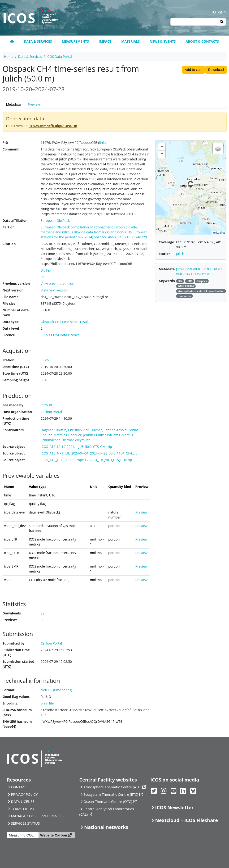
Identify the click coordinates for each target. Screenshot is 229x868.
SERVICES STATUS (25, 823)
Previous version (16, 284)
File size (9, 303)
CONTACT (19, 787)
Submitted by (14, 643)
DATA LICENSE (23, 801)
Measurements (75, 41)
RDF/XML (194, 269)
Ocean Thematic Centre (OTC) (108, 801)
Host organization (17, 412)
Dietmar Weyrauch (76, 440)
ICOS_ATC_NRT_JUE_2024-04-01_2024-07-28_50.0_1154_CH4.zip (89, 453)
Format (9, 690)
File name (11, 297)
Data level (11, 328)
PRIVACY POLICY (24, 794)
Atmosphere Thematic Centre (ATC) (112, 787)
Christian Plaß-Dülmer (85, 430)
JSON (180, 269)
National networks (106, 827)
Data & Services (38, 41)
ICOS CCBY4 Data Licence (60, 335)
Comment (11, 149)
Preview (34, 104)
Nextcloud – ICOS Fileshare (187, 820)
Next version (13, 290)
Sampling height (16, 380)
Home (9, 57)
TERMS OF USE (23, 809)
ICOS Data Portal (59, 57)
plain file (47, 703)
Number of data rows (16, 313)
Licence (9, 335)
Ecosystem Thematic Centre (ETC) (111, 794)
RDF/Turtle (212, 269)
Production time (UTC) (16, 421)
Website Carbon (54, 835)
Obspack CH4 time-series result (65, 322)
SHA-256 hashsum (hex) (17, 712)
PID (5, 143)
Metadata (13, 104)
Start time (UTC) (16, 367)
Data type (11, 322)
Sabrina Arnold (115, 430)
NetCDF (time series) (56, 690)
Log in (219, 12)
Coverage (166, 242)
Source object (14, 447)
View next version (54, 290)
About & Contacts (202, 41)
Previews (10, 620)
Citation (9, 244)
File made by (13, 405)
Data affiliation (15, 220)
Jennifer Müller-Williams (102, 435)
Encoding (10, 703)
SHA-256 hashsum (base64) (17, 724)
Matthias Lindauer (67, 435)
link (102, 143)
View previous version (57, 284)
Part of (8, 227)
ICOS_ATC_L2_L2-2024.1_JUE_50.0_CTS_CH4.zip (76, 447)
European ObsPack (55, 220)
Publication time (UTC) (16, 652)
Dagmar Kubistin (54, 430)
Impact (105, 41)
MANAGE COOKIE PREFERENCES (37, 816)
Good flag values (16, 697)
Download (216, 70)
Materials (130, 41)
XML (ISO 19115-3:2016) (194, 274)
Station (9, 360)
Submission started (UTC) (19, 664)
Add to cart (193, 70)
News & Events (163, 41)
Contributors (13, 430)
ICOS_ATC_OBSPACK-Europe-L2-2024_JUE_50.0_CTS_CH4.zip (86, 460)
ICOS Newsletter (175, 807)
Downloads (12, 613)
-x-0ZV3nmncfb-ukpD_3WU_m (53, 126)
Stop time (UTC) (15, 373)
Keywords (167, 281)
